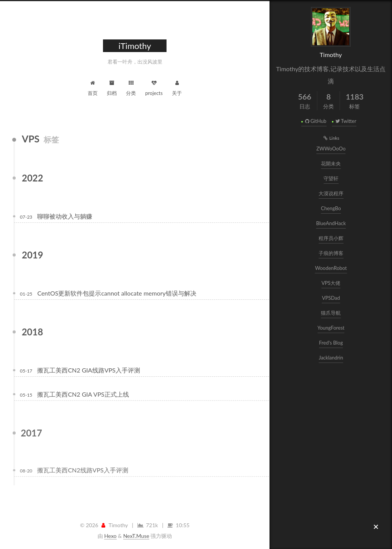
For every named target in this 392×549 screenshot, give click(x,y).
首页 (93, 87)
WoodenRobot (331, 268)
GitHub (315, 121)
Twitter (345, 121)
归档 (112, 87)
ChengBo (332, 208)
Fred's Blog (332, 343)
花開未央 (332, 163)
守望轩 (331, 178)
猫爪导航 (332, 313)
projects (154, 87)
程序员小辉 (331, 238)
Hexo (110, 536)
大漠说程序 (331, 193)
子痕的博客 (331, 253)
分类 (131, 87)
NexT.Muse (136, 536)
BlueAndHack (332, 223)
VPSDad (331, 298)
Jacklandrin (332, 358)
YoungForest (331, 328)
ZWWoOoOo (331, 149)
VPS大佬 (332, 283)
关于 (177, 87)
